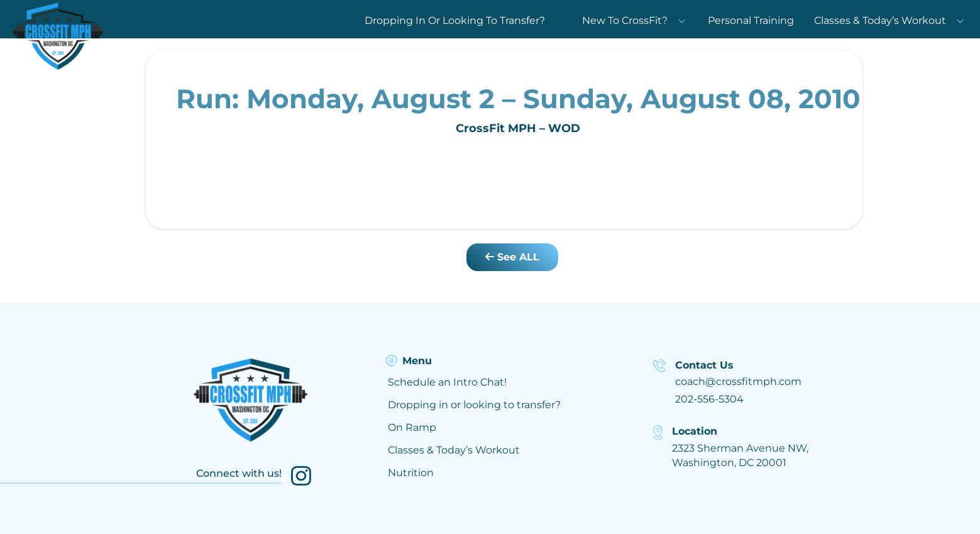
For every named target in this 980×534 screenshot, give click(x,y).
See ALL (512, 257)
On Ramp (412, 427)
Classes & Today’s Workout (880, 20)
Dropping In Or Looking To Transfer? (455, 20)
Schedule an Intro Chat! (447, 382)
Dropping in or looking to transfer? (474, 405)
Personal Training (751, 20)
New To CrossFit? (634, 20)
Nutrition (411, 473)
